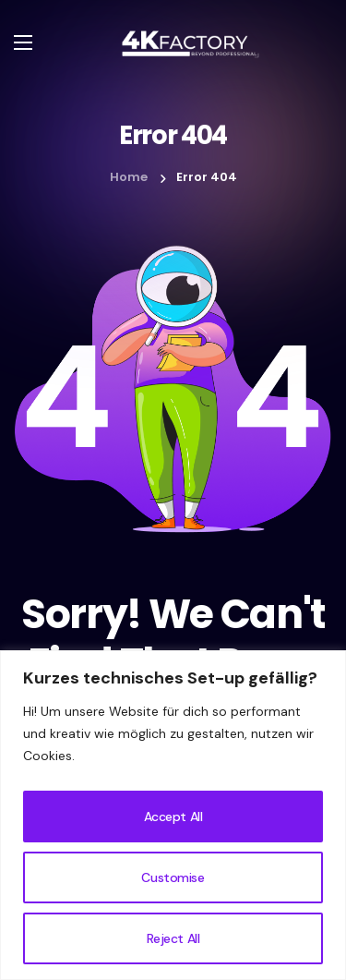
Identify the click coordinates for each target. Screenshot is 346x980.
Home (129, 177)
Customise (173, 877)
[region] (173, 815)
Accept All (173, 817)
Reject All (173, 938)
